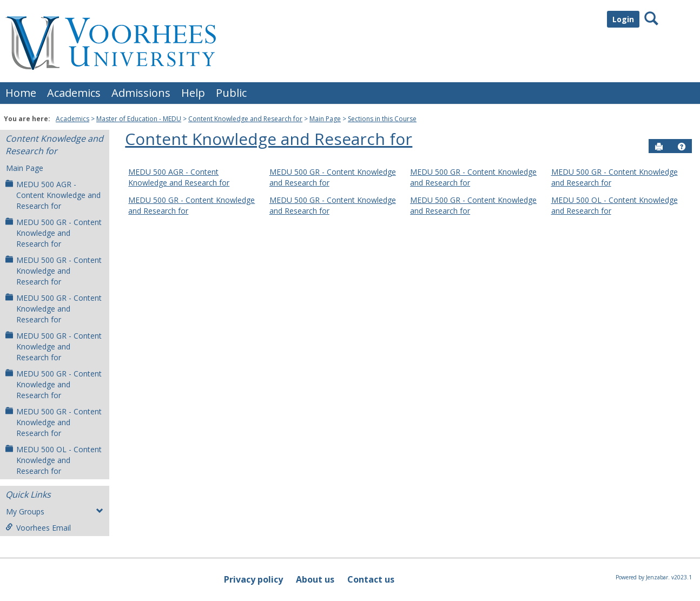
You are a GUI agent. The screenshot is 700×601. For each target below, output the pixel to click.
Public (231, 93)
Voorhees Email (38, 528)
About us (315, 579)
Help (193, 93)
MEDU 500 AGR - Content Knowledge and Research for (53, 195)
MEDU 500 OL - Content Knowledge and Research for (54, 460)
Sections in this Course (382, 119)
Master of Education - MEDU (139, 119)
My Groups (55, 511)
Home (21, 93)
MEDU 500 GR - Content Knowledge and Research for (54, 233)
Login (623, 19)
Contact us (371, 579)
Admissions (141, 93)
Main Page (325, 119)
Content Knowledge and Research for (245, 119)
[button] (682, 147)
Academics (74, 93)
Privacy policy (253, 579)
